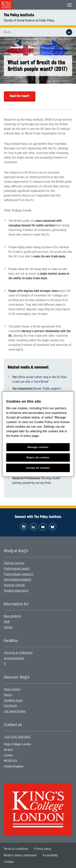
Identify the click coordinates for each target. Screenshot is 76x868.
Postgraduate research (19, 574)
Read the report (20, 96)
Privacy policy (43, 849)
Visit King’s (10, 706)
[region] (38, 434)
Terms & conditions (16, 849)
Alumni (8, 627)
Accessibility (50, 855)
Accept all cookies (38, 468)
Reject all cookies (38, 457)
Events (8, 695)
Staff (7, 622)
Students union (13, 700)
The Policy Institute (19, 15)
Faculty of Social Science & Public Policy (29, 20)
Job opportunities (15, 711)
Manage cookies (38, 447)
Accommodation (14, 658)
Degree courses (14, 563)
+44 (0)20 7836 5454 (17, 737)
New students (12, 616)
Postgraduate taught (17, 569)
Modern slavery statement (20, 855)
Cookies (9, 862)
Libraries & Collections (18, 653)
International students (18, 580)
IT (5, 664)
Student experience (16, 591)
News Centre (12, 689)
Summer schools (14, 585)
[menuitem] (38, 563)
